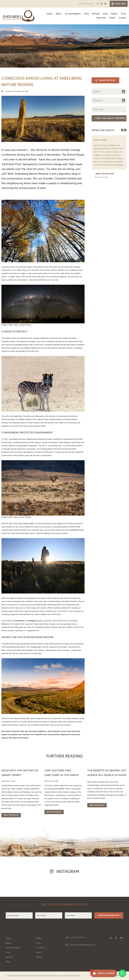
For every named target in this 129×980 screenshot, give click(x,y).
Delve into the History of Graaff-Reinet (20, 773)
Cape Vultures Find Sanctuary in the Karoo (62, 773)
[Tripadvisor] (105, 4)
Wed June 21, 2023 (8, 781)
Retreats (96, 14)
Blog (105, 14)
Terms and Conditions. (62, 976)
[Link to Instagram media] (22, 884)
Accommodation (73, 14)
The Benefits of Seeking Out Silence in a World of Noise (107, 773)
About (59, 14)
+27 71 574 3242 (85, 4)
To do (123, 14)
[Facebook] (101, 4)
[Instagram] (98, 4)
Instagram (32, 621)
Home (50, 14)
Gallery (114, 14)
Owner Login (118, 976)
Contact (122, 18)
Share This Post (105, 80)
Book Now (119, 4)
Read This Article (11, 815)
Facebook (19, 621)
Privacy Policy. (75, 976)
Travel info (101, 18)
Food (86, 14)
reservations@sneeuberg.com (83, 945)
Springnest (49, 976)
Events (112, 18)
